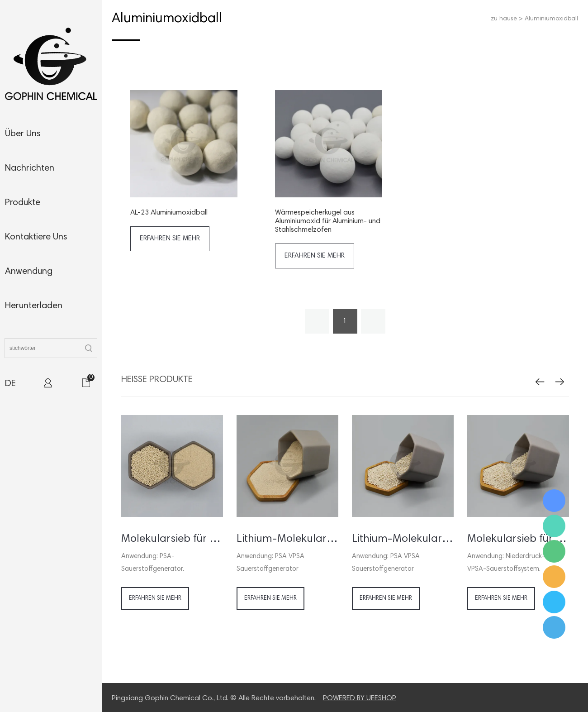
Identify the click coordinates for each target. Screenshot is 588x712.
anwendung (29, 272)
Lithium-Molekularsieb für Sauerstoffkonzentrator (287, 539)
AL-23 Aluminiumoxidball (169, 213)
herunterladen (34, 306)
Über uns (23, 134)
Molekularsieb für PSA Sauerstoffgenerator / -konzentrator (172, 539)
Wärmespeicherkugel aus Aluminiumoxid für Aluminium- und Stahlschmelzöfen (328, 221)
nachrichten (30, 168)
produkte (23, 203)
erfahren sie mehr (170, 239)
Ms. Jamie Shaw (554, 501)
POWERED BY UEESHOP (360, 698)
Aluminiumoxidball (551, 19)
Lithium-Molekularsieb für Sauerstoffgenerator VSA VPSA (403, 539)
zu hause (504, 19)
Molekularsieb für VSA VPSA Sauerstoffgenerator (518, 539)
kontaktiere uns (36, 237)
